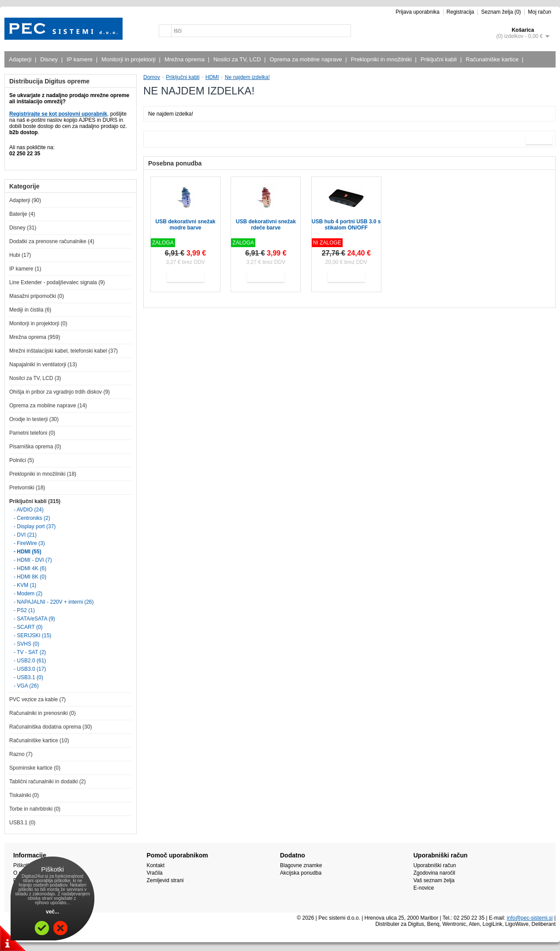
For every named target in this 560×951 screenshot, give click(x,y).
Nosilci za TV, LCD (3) (35, 378)
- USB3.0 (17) (30, 669)
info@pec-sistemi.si (530, 918)
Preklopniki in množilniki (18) (43, 474)
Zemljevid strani (165, 880)
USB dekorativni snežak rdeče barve (266, 225)
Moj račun (539, 12)
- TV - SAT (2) (30, 652)
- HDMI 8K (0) (30, 577)
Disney (50, 59)
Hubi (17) (20, 255)
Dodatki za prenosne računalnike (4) (52, 241)
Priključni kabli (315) (35, 501)
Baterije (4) (22, 214)
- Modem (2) (28, 594)
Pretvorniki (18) (27, 488)
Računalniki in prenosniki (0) (43, 713)
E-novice (424, 888)
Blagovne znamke (301, 865)
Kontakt (156, 865)
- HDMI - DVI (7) (33, 560)
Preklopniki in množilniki (383, 59)
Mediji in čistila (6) (30, 310)
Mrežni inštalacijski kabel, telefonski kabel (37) (63, 351)
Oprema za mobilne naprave (307, 59)
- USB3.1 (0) (28, 677)
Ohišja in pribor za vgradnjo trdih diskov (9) (60, 392)
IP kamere (81, 59)
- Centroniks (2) (32, 518)
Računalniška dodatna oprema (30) (50, 727)
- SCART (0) (28, 627)
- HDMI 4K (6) (30, 568)
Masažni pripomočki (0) (37, 296)
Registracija (461, 12)
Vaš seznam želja (434, 880)
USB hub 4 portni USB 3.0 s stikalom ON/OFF (346, 225)
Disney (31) (23, 228)
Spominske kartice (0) (35, 768)
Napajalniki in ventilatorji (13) (43, 365)
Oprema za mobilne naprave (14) (48, 406)
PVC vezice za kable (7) (37, 699)
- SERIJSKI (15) (32, 635)
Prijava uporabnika (417, 12)
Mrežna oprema (186, 59)
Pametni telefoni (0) (32, 433)
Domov (152, 77)
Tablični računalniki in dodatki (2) (47, 782)
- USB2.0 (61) (30, 661)
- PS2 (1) (24, 610)
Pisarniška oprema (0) (35, 447)
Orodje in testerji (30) (34, 419)
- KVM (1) (25, 585)
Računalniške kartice (493, 59)
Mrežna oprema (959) (35, 337)
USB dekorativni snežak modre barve (185, 225)
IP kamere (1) (25, 269)
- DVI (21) (25, 535)
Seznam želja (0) (501, 12)
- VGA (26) (26, 686)
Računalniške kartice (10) (39, 741)
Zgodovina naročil (435, 873)
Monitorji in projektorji (130, 59)
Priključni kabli (440, 59)
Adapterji (21, 59)
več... (52, 912)
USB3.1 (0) (22, 823)
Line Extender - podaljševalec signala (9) (57, 282)
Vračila (155, 873)
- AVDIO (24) (29, 510)
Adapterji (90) (25, 200)
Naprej (539, 139)
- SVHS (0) (26, 644)
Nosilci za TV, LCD (238, 59)
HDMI (212, 77)
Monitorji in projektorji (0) (38, 323)
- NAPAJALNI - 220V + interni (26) (54, 602)
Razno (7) (21, 754)
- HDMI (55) (28, 552)
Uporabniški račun (435, 865)
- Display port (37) (35, 526)
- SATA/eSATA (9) (34, 619)
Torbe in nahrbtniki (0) (35, 809)
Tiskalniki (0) (24, 795)
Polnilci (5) (22, 460)
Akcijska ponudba (301, 873)
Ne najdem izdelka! (247, 77)
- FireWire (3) (29, 543)
